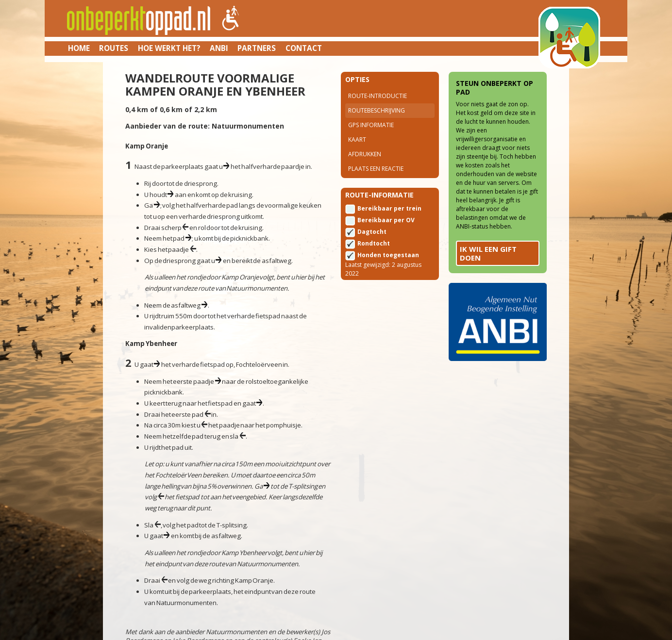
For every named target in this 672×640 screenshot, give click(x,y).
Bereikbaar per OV (386, 220)
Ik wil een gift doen (488, 253)
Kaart (357, 139)
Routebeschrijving (377, 110)
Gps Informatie (371, 125)
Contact (304, 48)
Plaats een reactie (376, 169)
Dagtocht (372, 232)
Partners (257, 48)
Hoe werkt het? (169, 48)
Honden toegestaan (388, 255)
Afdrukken (365, 154)
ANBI (219, 48)
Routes (114, 48)
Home (79, 48)
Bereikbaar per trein (389, 208)
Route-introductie (378, 96)
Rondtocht (374, 243)
